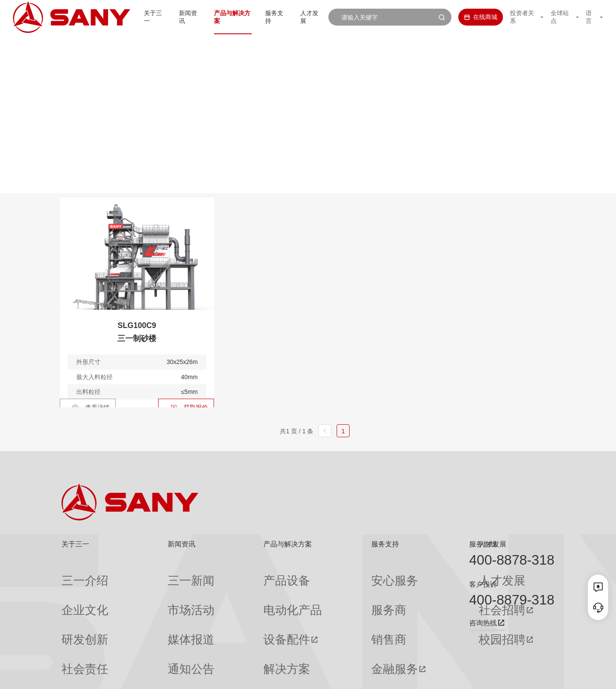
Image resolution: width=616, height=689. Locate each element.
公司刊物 (74, 650)
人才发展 (305, 17)
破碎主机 (472, 79)
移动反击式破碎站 (192, 79)
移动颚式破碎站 (269, 79)
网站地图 (427, 676)
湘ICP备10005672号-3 (170, 676)
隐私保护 (483, 676)
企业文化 (74, 589)
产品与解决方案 (220, 17)
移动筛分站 (416, 79)
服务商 (323, 589)
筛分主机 (147, 96)
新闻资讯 (173, 17)
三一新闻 (152, 574)
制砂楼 (197, 96)
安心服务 (326, 574)
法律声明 (511, 676)
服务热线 (483, 544)
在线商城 (471, 17)
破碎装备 (95, 42)
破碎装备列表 (137, 42)
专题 (146, 650)
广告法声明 (541, 676)
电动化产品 (231, 589)
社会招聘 (405, 589)
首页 (66, 42)
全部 (140, 79)
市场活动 (152, 589)
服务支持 (267, 17)
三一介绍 (74, 574)
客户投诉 (483, 584)
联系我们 (455, 676)
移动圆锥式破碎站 (346, 79)
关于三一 (135, 17)
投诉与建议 (329, 650)
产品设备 (228, 574)
